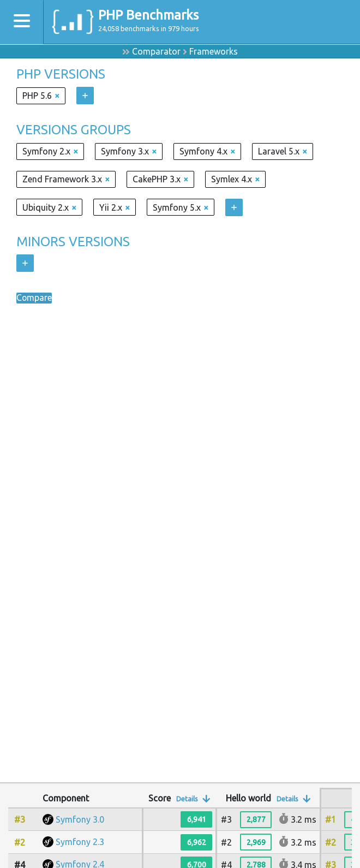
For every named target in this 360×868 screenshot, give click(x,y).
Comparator (156, 51)
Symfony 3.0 (80, 819)
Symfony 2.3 (80, 842)
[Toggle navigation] (22, 22)
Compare (34, 298)
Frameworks (214, 51)
